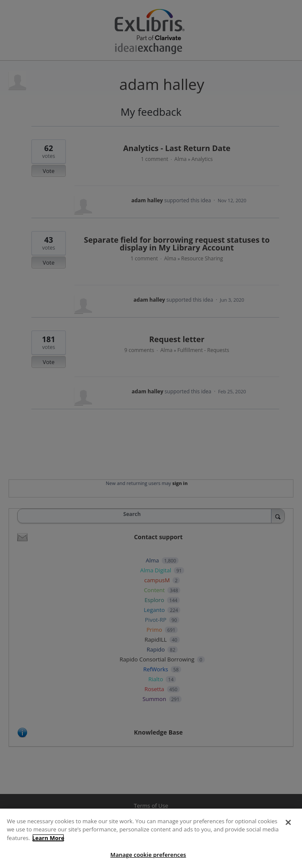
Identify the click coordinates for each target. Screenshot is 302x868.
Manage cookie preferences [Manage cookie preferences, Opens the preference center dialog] (148, 855)
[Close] (288, 822)
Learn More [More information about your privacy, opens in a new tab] (48, 838)
